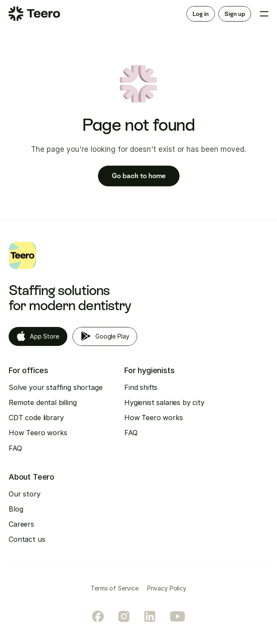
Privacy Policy (167, 588)
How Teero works (38, 433)
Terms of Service (115, 588)
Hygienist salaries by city (164, 402)
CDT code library (36, 418)
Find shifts (141, 387)
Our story (25, 494)
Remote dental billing (43, 402)
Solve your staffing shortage (56, 387)
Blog (16, 509)
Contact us (27, 539)
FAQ (15, 448)
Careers (21, 524)
